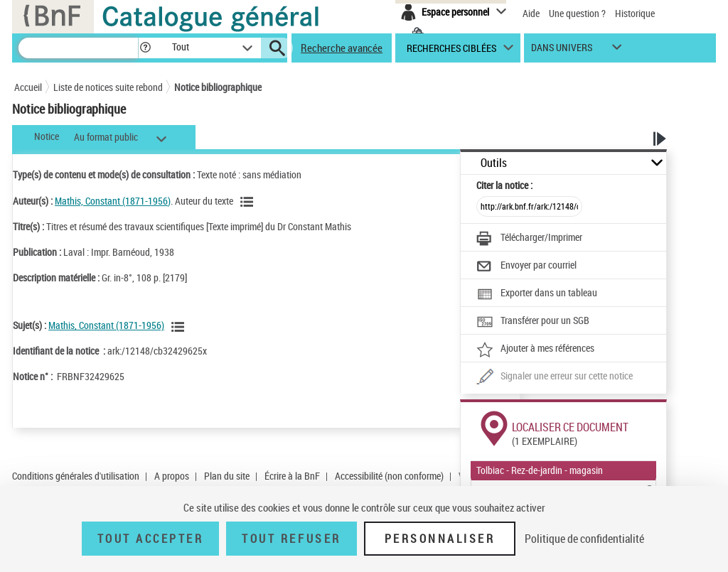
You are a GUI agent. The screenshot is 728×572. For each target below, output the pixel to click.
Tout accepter (151, 539)
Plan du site (227, 476)
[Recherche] (78, 48)
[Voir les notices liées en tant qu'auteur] (249, 202)
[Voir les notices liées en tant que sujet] (180, 327)
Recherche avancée (342, 48)
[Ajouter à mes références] (535, 350)
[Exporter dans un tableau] (537, 294)
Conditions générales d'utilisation (76, 476)
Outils (494, 163)
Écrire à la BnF (292, 476)
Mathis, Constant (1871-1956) (113, 201)
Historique (635, 13)
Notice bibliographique (218, 87)
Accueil (28, 87)
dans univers (562, 51)
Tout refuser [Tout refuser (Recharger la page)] (291, 539)
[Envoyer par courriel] (526, 266)
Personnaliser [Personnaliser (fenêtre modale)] (440, 539)
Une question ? (577, 13)
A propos (172, 476)
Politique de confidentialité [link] (584, 539)
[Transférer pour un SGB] (533, 322)
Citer (504, 185)
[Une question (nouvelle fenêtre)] (555, 377)
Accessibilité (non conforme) (389, 476)
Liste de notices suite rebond (108, 87)
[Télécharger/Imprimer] (529, 239)
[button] (145, 48)
